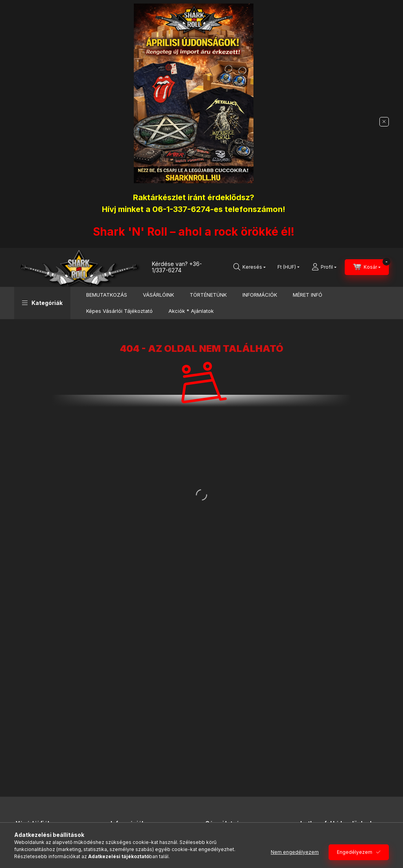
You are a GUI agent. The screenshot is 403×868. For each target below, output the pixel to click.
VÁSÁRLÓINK (158, 295)
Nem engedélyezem (295, 852)
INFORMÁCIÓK (260, 295)
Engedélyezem (355, 852)
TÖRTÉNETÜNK (208, 295)
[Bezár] (384, 122)
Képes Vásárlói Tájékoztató (119, 311)
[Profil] (324, 267)
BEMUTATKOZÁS (107, 295)
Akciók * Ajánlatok (191, 311)
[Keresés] (250, 267)
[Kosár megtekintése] (367, 267)
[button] (42, 303)
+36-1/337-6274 (177, 267)
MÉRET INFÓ (308, 295)
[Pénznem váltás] (287, 267)
